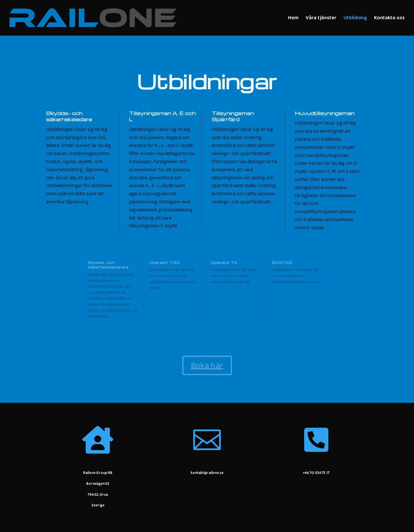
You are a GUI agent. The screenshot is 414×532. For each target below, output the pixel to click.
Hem (293, 19)
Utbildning (355, 19)
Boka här (207, 365)
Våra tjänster (321, 19)
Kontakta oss (389, 19)
